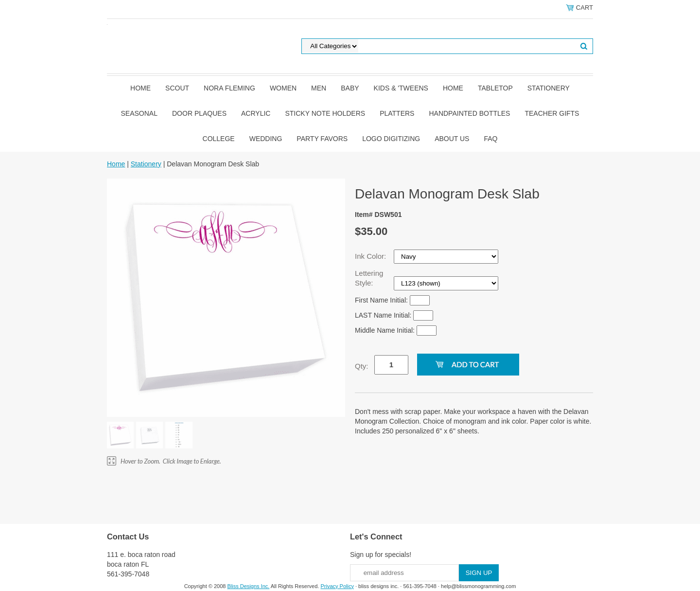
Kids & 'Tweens (401, 88)
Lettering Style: (369, 278)
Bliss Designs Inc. (249, 586)
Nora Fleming (229, 88)
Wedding (266, 139)
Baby (350, 88)
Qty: (362, 366)
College (219, 139)
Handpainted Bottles (469, 113)
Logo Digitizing (391, 139)
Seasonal (139, 113)
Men (319, 88)
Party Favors (322, 139)
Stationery (549, 88)
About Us (452, 139)
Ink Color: (371, 256)
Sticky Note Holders (325, 113)
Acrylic (256, 113)
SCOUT (177, 88)
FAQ (490, 139)
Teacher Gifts (552, 113)
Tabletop (495, 88)
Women (283, 88)
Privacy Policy (337, 586)
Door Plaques (199, 113)
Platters (397, 113)
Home (140, 88)
